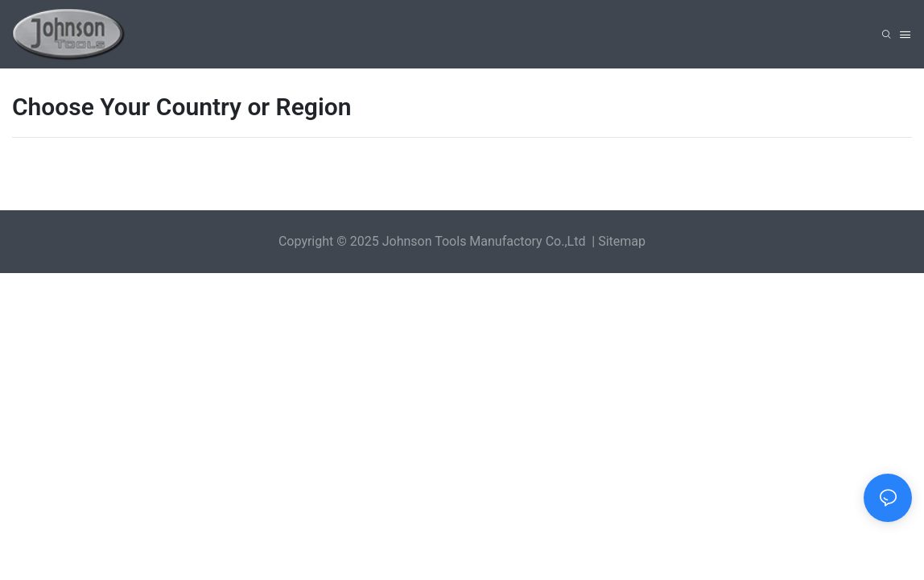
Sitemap (622, 241)
